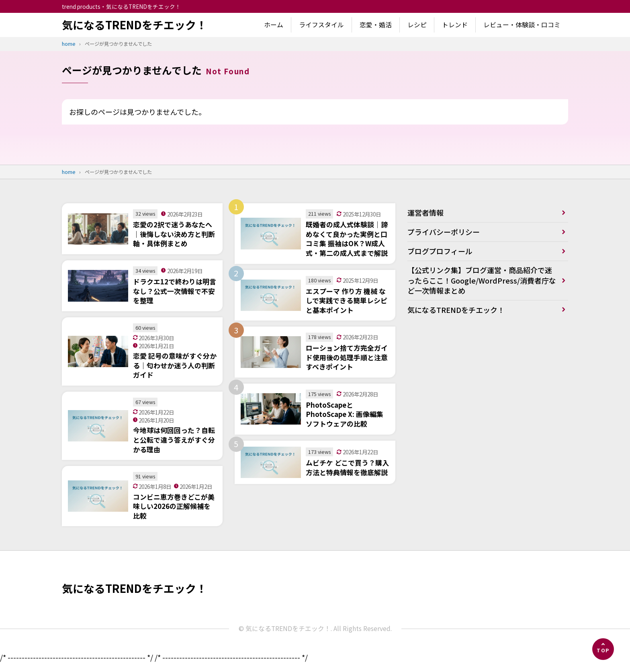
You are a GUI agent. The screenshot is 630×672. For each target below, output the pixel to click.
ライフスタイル (321, 25)
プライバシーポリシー (444, 232)
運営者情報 (425, 212)
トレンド (455, 25)
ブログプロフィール (440, 251)
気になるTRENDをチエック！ (134, 25)
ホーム (274, 25)
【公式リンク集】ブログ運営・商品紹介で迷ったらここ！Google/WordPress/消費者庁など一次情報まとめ (482, 280)
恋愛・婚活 (376, 25)
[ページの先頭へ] (603, 649)
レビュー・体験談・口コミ (522, 25)
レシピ (417, 25)
